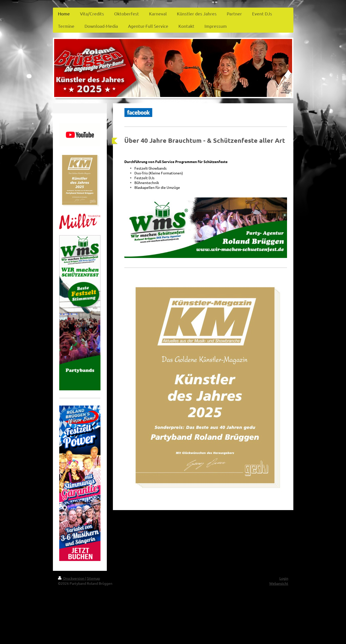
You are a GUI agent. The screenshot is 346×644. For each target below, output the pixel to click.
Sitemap (93, 578)
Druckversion (72, 578)
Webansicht (279, 583)
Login (284, 578)
